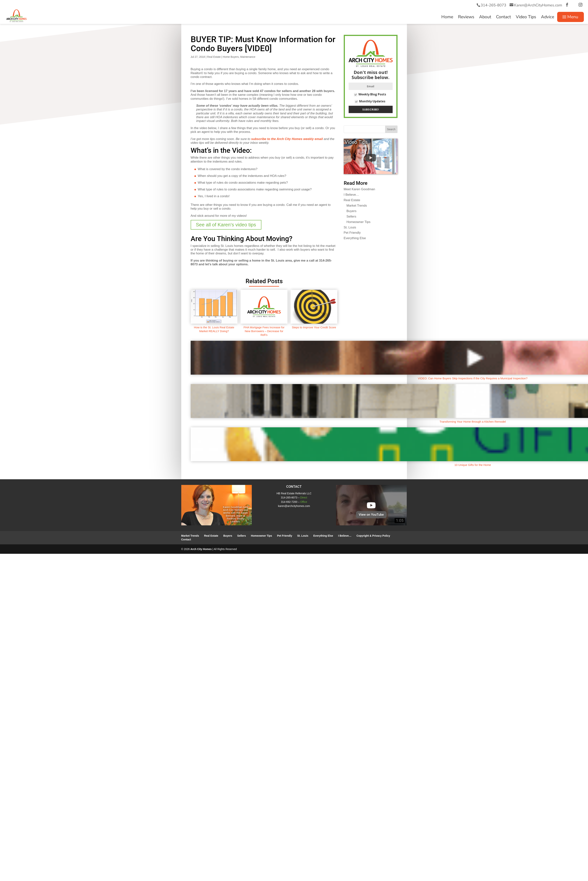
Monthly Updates (370, 101)
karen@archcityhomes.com (294, 506)
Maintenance (248, 57)
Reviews (466, 18)
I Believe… (351, 195)
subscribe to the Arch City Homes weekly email (287, 139)
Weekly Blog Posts (370, 94)
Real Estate (214, 57)
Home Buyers (231, 57)
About (485, 18)
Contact (503, 18)
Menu (573, 17)
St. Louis (350, 227)
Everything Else (355, 238)
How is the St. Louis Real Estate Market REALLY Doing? (214, 329)
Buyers (352, 211)
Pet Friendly (352, 233)
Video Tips (526, 18)
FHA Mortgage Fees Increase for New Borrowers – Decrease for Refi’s (264, 331)
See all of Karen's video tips (226, 225)
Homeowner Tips (359, 222)
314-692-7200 (289, 502)
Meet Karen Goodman (359, 189)
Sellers (351, 216)
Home (447, 18)
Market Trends (357, 206)
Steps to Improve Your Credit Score (314, 327)
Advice (548, 18)
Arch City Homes (201, 549)
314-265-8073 (493, 5)
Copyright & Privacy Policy (373, 536)
